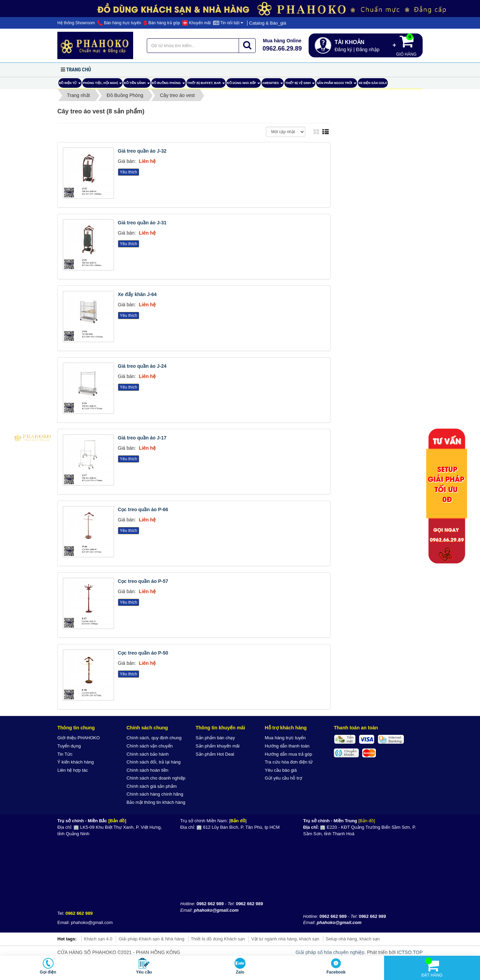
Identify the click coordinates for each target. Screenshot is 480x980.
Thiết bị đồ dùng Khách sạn (218, 939)
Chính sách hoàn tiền (148, 770)
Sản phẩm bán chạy (215, 738)
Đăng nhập (368, 50)
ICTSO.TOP (410, 952)
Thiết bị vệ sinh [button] (300, 85)
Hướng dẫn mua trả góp (289, 754)
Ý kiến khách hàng (76, 762)
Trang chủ (79, 70)
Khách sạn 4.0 (98, 939)
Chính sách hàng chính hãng (155, 794)
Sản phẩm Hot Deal (215, 754)
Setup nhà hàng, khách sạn (353, 939)
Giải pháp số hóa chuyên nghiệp (330, 952)
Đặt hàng (432, 968)
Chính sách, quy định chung (154, 738)
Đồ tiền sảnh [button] (137, 85)
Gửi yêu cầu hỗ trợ (284, 778)
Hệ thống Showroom (76, 23)
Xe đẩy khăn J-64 (137, 294)
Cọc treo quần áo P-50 (143, 653)
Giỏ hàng (406, 45)
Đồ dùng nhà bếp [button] (244, 85)
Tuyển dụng (69, 746)
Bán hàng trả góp (162, 23)
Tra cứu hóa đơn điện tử (289, 762)
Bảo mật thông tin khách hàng (156, 802)
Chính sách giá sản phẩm (152, 786)
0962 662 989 (79, 913)
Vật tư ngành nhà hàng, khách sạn (285, 939)
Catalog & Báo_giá (268, 23)
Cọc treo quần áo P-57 (143, 581)
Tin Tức (65, 754)
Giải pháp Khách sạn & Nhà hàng (151, 939)
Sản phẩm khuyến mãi (218, 746)
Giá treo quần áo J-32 (142, 151)
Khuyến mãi (196, 23)
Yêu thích (129, 172)
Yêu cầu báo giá (281, 770)
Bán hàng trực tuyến (119, 23)
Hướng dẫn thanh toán (287, 746)
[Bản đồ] (117, 821)
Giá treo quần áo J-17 (142, 438)
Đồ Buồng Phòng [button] (169, 85)
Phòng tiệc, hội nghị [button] (102, 85)
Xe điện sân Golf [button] (373, 83)
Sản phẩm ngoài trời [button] (337, 85)
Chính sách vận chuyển (150, 746)
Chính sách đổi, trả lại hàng (154, 762)
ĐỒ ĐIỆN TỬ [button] (70, 85)
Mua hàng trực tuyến (285, 738)
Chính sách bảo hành (148, 754)
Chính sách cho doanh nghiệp (156, 778)
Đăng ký (343, 50)
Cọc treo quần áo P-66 (143, 509)
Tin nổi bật (228, 23)
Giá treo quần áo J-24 (142, 366)
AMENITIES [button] (273, 85)
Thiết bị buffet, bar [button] (206, 85)
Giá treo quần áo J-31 (142, 223)
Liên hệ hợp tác (73, 770)
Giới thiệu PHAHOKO (79, 738)
